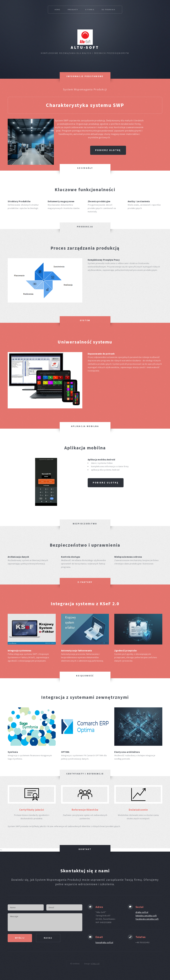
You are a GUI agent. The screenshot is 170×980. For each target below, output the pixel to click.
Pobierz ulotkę (108, 150)
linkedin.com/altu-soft (146, 916)
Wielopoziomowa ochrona (128, 557)
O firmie (90, 10)
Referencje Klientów (85, 810)
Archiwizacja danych (18, 557)
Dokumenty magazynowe (61, 201)
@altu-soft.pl (142, 912)
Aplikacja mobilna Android (101, 460)
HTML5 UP (95, 964)
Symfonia (13, 752)
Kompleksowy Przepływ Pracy (104, 260)
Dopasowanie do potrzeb (101, 354)
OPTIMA (65, 752)
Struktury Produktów (19, 201)
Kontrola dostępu (71, 557)
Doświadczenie (138, 810)
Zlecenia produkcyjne (99, 201)
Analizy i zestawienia (139, 201)
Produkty (73, 10)
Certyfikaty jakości (32, 810)
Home (57, 10)
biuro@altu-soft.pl (104, 942)
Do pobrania (108, 10)
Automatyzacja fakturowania (77, 651)
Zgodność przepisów (125, 651)
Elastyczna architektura (127, 752)
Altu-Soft (85, 47)
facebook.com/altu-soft (147, 919)
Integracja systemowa (19, 651)
